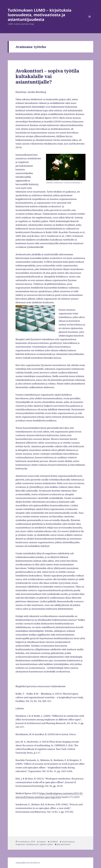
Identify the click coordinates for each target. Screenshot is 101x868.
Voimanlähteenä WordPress (28, 863)
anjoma (42, 842)
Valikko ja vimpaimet (90, 20)
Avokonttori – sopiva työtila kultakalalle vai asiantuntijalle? (47, 76)
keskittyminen (33, 844)
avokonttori (20, 844)
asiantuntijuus (68, 842)
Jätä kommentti (64, 844)
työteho (43, 844)
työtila (50, 844)
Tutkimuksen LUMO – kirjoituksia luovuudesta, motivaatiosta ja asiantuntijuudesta (40, 15)
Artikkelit (54, 842)
